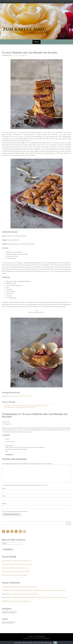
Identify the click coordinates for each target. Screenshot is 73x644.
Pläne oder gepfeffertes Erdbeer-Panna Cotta (15, 568)
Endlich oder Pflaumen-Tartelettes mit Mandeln (16, 571)
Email (4, 496)
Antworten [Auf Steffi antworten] (9, 455)
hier (42, 485)
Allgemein (14, 396)
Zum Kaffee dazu (25, 29)
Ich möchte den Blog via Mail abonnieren (15, 511)
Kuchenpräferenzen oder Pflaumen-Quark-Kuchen (22, 587)
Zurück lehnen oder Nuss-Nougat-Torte (19, 601)
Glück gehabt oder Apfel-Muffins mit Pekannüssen (17, 561)
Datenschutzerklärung (40, 637)
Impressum (31, 637)
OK (55, 643)
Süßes (31, 396)
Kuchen (27, 396)
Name (4, 488)
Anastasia (6, 422)
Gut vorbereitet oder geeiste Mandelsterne (15, 575)
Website (4, 504)
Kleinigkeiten (21, 396)
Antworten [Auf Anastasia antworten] (6, 435)
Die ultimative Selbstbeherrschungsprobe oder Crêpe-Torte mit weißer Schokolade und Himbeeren (36, 590)
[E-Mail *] (12, 543)
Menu (36, 42)
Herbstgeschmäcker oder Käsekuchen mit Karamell (17, 564)
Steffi (25, 55)
